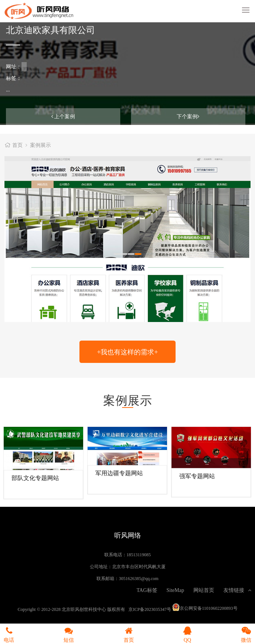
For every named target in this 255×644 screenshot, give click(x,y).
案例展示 (40, 145)
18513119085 (139, 554)
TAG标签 (147, 590)
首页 (17, 145)
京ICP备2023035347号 (150, 609)
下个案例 (188, 116)
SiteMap (175, 590)
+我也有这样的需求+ (127, 352)
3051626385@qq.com (139, 578)
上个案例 (63, 116)
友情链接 (237, 590)
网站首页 (204, 590)
